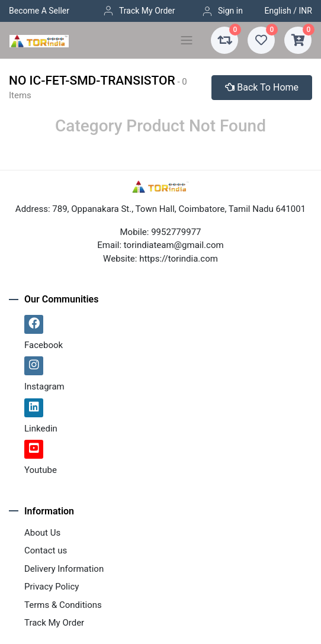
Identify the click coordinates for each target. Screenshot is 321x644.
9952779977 (176, 232)
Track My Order (139, 11)
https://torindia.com (179, 259)
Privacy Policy (52, 587)
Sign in (222, 11)
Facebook (44, 345)
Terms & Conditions (63, 605)
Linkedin (41, 429)
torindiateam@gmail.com (174, 245)
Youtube (41, 470)
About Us (42, 533)
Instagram (44, 387)
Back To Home (262, 87)
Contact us (46, 550)
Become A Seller (39, 11)
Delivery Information (64, 569)
